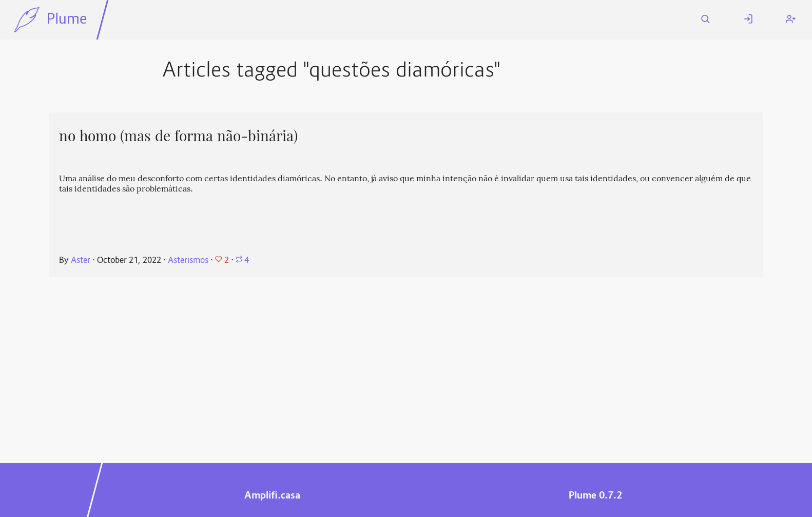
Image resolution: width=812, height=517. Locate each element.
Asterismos (188, 261)
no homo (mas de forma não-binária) (178, 136)
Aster (81, 261)
